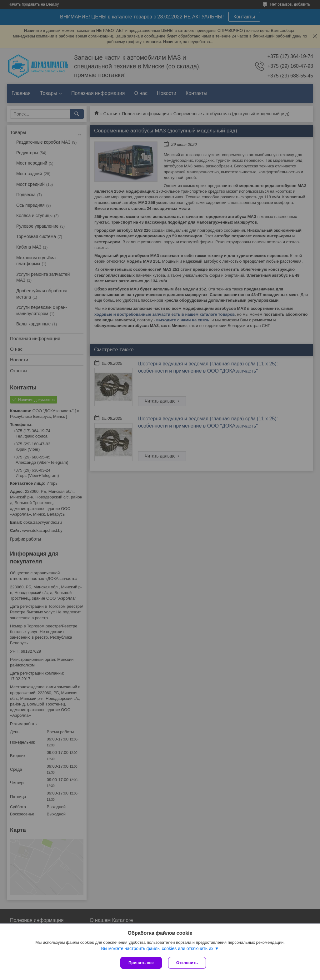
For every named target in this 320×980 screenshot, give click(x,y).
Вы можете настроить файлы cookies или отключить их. (158, 948)
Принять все (141, 963)
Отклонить (187, 963)
